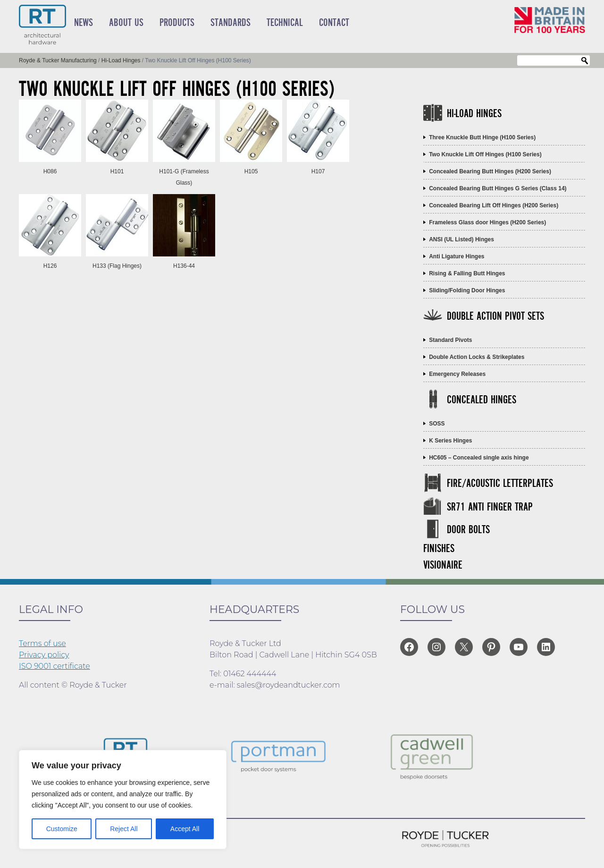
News (84, 23)
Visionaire (443, 566)
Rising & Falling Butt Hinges (467, 273)
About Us (126, 23)
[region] (123, 800)
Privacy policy (44, 655)
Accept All (185, 829)
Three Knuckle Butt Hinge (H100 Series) (482, 137)
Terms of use (42, 643)
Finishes (439, 549)
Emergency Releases (457, 374)
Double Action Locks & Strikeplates (477, 357)
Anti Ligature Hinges (457, 256)
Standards (231, 23)
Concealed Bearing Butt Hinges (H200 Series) (490, 171)
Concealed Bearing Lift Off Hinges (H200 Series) (494, 205)
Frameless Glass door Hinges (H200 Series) (487, 222)
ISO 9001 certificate (55, 666)
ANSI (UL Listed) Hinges (461, 239)
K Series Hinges (450, 441)
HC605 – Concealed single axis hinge (479, 458)
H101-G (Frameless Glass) (184, 171)
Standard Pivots (450, 340)
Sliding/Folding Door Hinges (467, 290)
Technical (285, 23)
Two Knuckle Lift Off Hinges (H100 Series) (485, 154)
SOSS (437, 424)
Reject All (124, 829)
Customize (62, 829)
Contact (334, 23)
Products (177, 23)
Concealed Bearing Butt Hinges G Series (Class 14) (498, 188)
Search (585, 61)
